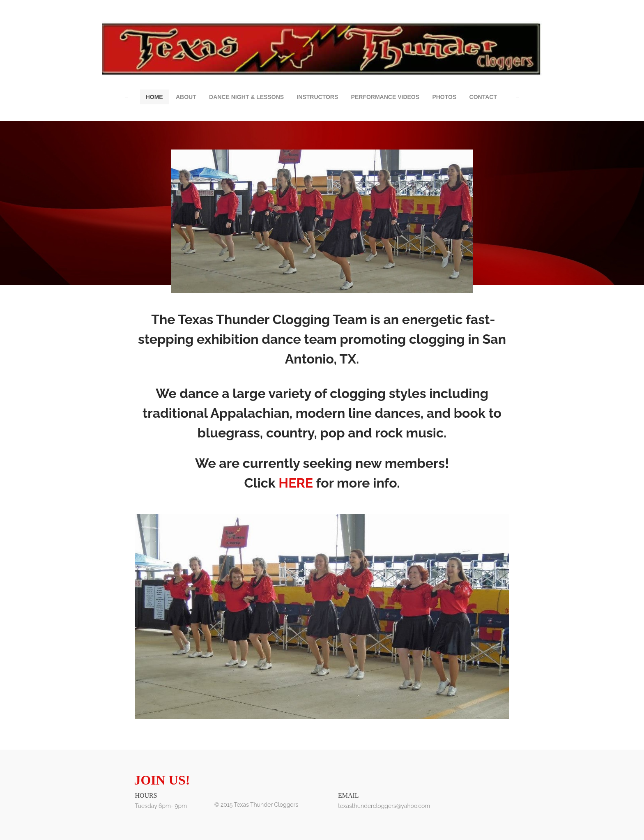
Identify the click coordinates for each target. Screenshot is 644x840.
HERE (296, 483)
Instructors (317, 97)
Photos (444, 97)
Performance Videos (385, 97)
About (186, 97)
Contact (483, 97)
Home (154, 97)
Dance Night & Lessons (246, 97)
